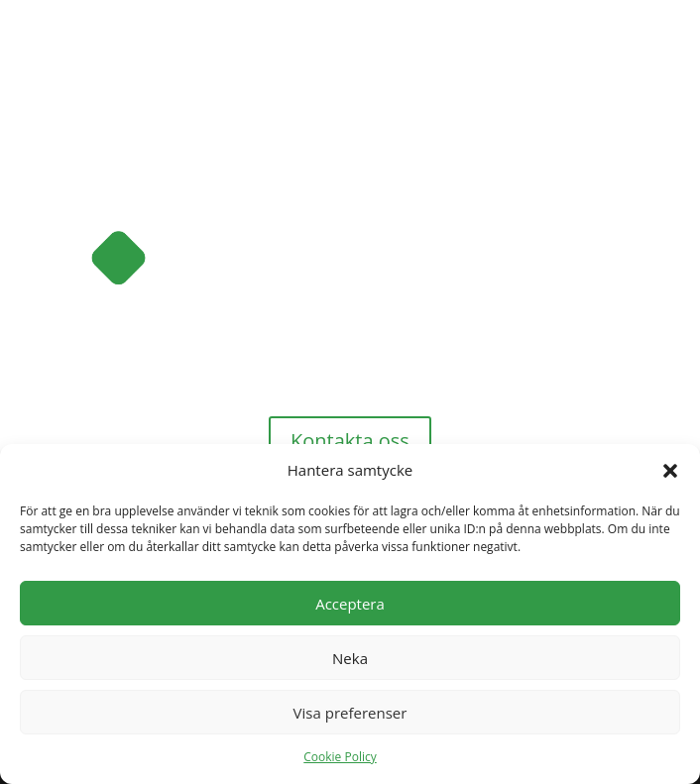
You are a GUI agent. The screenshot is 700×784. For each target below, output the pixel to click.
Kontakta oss (350, 441)
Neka (350, 658)
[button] (670, 471)
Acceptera (350, 604)
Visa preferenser (350, 713)
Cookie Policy (340, 757)
